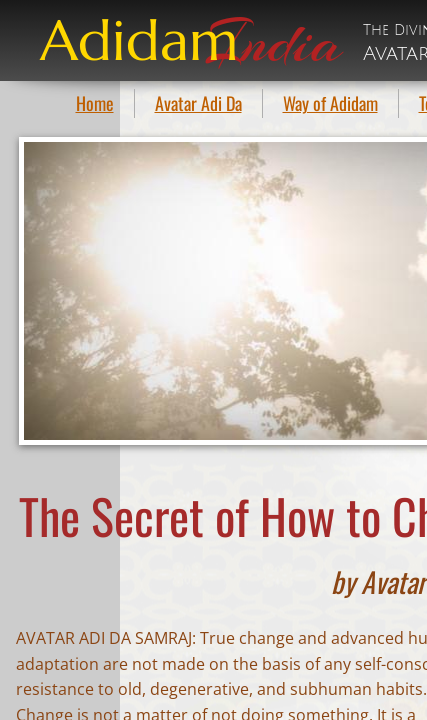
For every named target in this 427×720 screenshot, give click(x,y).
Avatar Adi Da (198, 103)
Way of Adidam (330, 103)
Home (95, 103)
